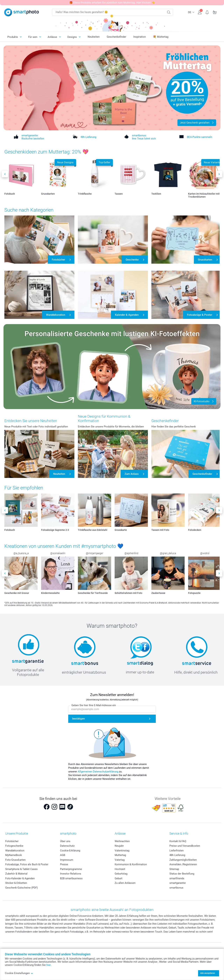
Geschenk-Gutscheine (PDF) (22, 888)
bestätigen (78, 719)
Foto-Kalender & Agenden (20, 878)
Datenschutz (67, 846)
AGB (63, 855)
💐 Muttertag (161, 37)
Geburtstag (121, 874)
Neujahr (119, 846)
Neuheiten (94, 37)
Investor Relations (71, 874)
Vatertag (120, 860)
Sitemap (174, 869)
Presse (64, 864)
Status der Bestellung (182, 874)
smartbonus (176, 888)
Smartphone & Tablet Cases (21, 869)
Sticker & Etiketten (16, 883)
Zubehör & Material (16, 874)
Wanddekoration (15, 851)
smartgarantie (178, 883)
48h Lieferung (177, 855)
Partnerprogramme (71, 869)
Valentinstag (122, 851)
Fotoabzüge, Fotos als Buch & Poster (27, 864)
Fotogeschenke (14, 846)
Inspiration (140, 37)
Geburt (118, 878)
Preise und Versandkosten (185, 846)
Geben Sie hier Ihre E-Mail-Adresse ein (94, 705)
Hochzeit (120, 869)
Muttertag (120, 855)
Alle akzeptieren (208, 973)
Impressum (67, 860)
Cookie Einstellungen (19, 973)
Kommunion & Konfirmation (131, 864)
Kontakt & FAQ (178, 841)
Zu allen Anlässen (125, 883)
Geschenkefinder (116, 37)
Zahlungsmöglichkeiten (183, 860)
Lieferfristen (176, 851)
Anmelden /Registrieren (183, 864)
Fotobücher (12, 841)
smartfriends (177, 878)
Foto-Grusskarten (15, 860)
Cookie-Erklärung (70, 851)
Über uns (65, 841)
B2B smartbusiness (71, 878)
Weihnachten (122, 841)
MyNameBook (14, 855)
